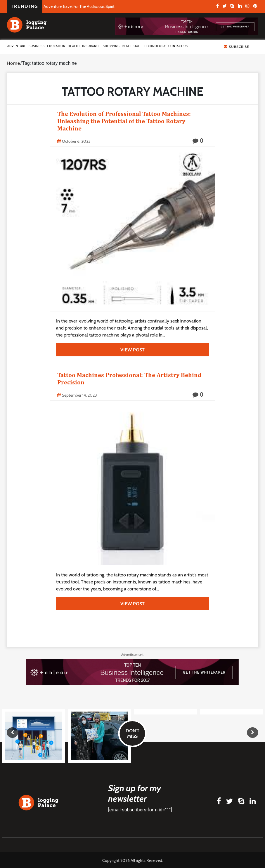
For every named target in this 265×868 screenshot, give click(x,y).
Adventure (17, 46)
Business (37, 46)
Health (74, 46)
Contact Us (178, 46)
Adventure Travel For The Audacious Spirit (79, 6)
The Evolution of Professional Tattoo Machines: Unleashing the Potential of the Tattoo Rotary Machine (124, 121)
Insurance (91, 46)
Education (56, 46)
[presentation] (12, 733)
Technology (155, 46)
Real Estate (132, 46)
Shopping (111, 46)
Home (13, 63)
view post (132, 350)
